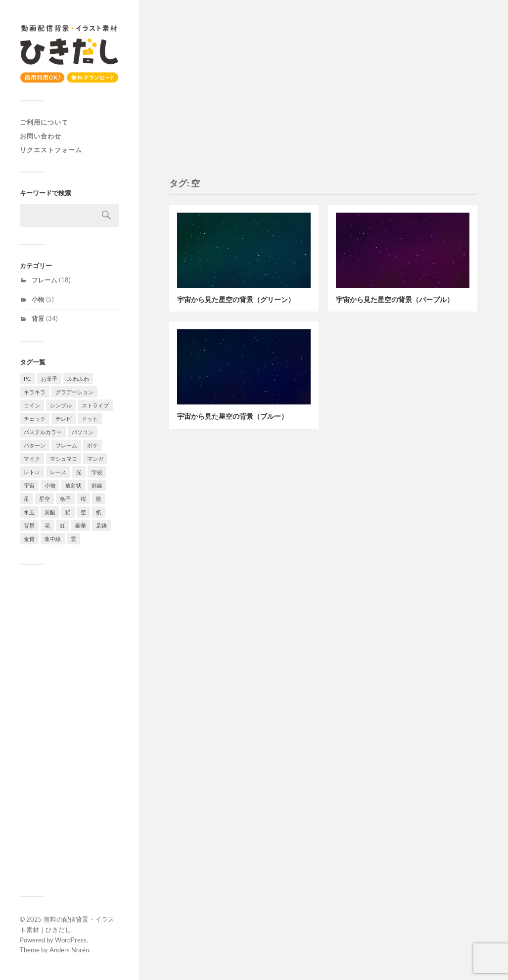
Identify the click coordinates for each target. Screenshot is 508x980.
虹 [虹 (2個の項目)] (63, 525)
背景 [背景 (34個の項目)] (29, 525)
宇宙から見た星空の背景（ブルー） (232, 416)
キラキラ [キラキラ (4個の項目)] (35, 392)
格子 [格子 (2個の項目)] (65, 499)
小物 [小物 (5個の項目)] (50, 485)
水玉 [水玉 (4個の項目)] (29, 512)
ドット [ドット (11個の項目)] (90, 419)
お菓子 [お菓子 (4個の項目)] (49, 379)
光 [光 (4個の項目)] (79, 472)
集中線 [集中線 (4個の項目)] (53, 539)
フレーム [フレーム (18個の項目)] (66, 445)
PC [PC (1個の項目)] (27, 379)
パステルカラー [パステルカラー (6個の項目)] (43, 432)
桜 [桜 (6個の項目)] (83, 499)
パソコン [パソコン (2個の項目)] (83, 432)
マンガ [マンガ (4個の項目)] (95, 459)
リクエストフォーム (51, 150)
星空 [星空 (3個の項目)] (45, 499)
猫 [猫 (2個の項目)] (68, 512)
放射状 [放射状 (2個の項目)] (73, 485)
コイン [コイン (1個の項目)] (32, 405)
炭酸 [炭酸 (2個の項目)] (50, 512)
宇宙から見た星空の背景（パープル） (395, 299)
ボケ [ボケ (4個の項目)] (92, 445)
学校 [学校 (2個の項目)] (97, 472)
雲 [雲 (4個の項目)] (73, 539)
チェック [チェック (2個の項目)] (35, 419)
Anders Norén (69, 950)
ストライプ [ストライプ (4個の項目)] (95, 405)
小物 (38, 299)
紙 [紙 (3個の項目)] (99, 512)
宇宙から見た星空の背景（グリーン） (236, 299)
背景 (38, 318)
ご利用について (44, 122)
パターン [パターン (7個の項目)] (35, 445)
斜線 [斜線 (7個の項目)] (97, 485)
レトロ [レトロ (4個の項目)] (32, 472)
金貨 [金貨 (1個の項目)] (29, 539)
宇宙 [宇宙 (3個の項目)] (29, 485)
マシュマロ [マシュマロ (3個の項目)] (64, 459)
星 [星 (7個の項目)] (26, 499)
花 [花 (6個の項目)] (47, 525)
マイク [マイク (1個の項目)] (32, 459)
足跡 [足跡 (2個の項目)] (101, 525)
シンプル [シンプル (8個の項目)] (61, 405)
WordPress (71, 940)
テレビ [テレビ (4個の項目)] (64, 419)
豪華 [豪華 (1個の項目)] (81, 525)
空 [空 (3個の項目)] (83, 512)
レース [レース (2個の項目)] (58, 472)
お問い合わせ (41, 136)
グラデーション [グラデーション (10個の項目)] (74, 392)
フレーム (45, 280)
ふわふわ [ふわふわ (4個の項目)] (78, 379)
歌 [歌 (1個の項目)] (99, 499)
